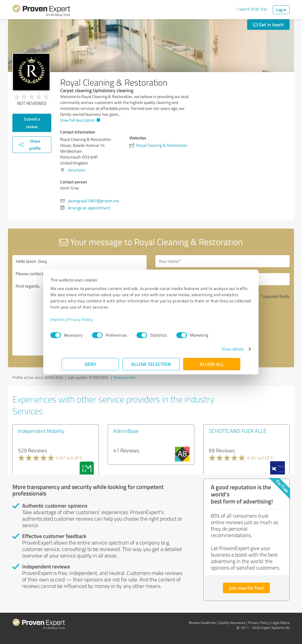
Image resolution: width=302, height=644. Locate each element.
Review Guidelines (202, 623)
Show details (221, 349)
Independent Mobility (41, 431)
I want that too (252, 9)
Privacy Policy (91, 319)
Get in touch (268, 24)
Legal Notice (280, 623)
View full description (79, 120)
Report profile (125, 377)
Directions (77, 170)
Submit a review (32, 123)
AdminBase (126, 431)
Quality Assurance (232, 623)
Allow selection (151, 364)
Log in (281, 10)
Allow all (212, 364)
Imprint (69, 319)
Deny (90, 364)
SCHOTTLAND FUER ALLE (238, 431)
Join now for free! (246, 588)
